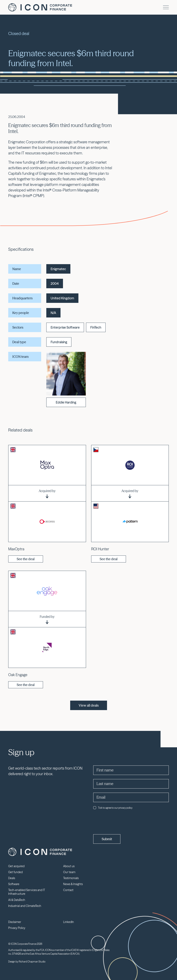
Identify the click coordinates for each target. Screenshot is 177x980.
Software (14, 884)
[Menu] (166, 7)
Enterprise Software (65, 327)
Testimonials (71, 878)
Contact (68, 890)
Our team (69, 872)
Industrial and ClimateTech (25, 906)
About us (69, 866)
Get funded (15, 872)
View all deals (89, 705)
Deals (12, 878)
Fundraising (59, 342)
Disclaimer (15, 922)
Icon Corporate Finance (40, 7)
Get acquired (16, 866)
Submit (107, 839)
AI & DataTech (17, 900)
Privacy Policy (17, 928)
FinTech (96, 327)
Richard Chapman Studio (32, 962)
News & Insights (73, 884)
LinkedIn (69, 922)
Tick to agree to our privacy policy (113, 808)
